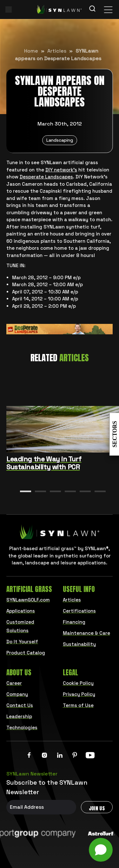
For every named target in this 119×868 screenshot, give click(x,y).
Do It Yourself (22, 642)
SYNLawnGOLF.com (28, 600)
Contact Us (20, 705)
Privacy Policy (79, 694)
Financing (74, 622)
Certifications (79, 611)
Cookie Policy (78, 683)
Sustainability (79, 644)
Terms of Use (78, 705)
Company (17, 694)
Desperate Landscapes (46, 177)
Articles (57, 51)
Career (14, 683)
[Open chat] (101, 850)
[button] (26, 491)
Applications (21, 611)
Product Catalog (26, 653)
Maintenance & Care (86, 633)
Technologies (22, 727)
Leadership (19, 716)
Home (31, 51)
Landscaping (60, 140)
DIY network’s (61, 170)
